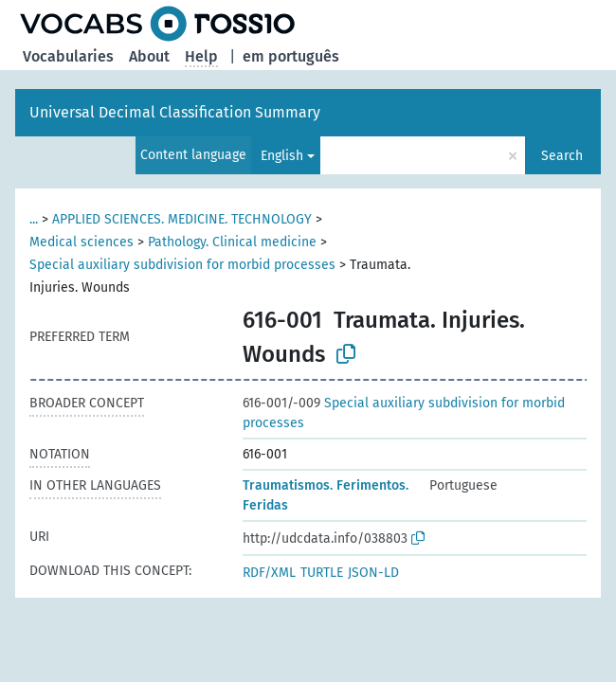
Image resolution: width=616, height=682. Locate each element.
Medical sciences (82, 242)
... (34, 219)
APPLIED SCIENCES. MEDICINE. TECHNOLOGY (182, 219)
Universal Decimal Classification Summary (175, 112)
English (282, 156)
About (149, 56)
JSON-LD (373, 573)
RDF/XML (269, 573)
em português (291, 56)
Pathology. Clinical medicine (232, 242)
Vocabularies (68, 56)
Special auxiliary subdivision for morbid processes (182, 265)
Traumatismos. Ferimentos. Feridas (326, 495)
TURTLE (322, 573)
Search (562, 156)
